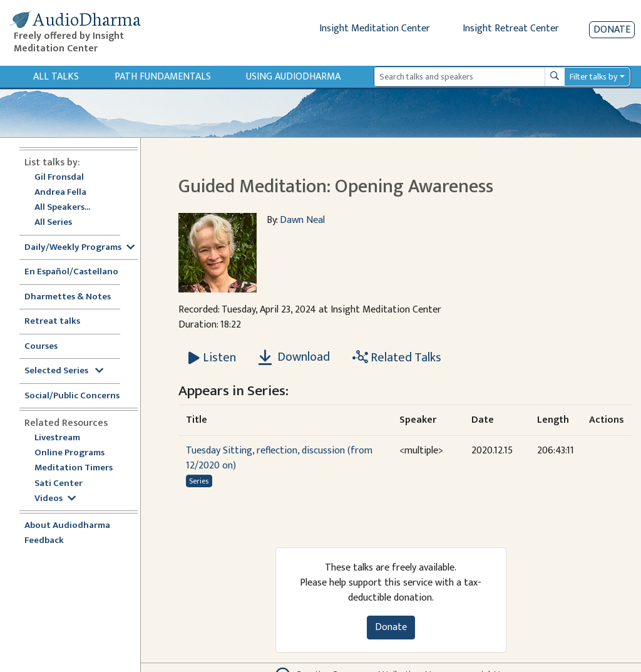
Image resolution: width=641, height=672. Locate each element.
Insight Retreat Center (511, 28)
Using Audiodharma (293, 77)
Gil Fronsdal (59, 178)
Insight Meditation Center (375, 28)
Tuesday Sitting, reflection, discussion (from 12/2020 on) (279, 458)
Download (294, 357)
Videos (55, 499)
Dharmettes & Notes (68, 297)
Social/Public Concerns (72, 396)
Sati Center (59, 484)
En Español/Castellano (71, 272)
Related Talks (397, 358)
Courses (41, 347)
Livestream (57, 438)
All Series (53, 223)
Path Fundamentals (163, 77)
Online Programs (69, 453)
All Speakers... (62, 208)
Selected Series (64, 371)
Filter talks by (593, 77)
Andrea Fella (60, 193)
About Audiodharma (67, 526)
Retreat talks (52, 322)
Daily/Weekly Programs (79, 248)
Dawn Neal (302, 220)
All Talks (56, 77)
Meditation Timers (74, 468)
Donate (612, 30)
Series (199, 481)
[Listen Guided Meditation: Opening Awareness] (212, 358)
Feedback (44, 541)
